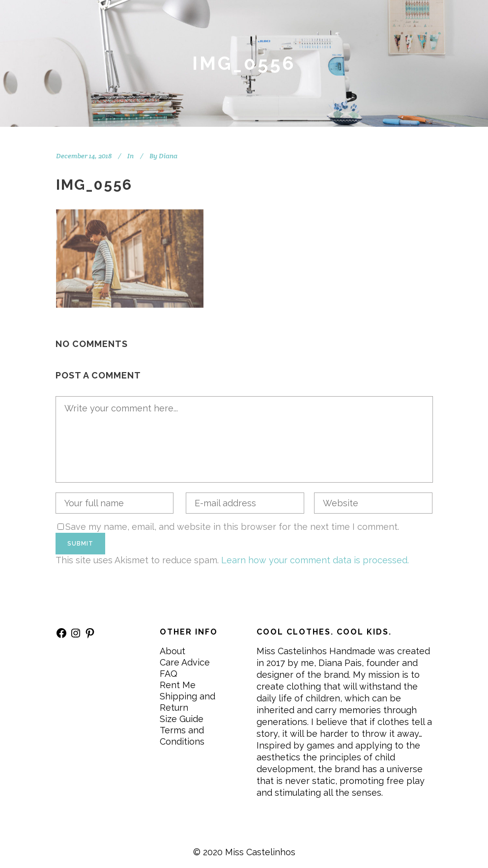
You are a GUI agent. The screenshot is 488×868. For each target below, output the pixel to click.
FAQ (169, 674)
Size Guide (182, 719)
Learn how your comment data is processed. (315, 560)
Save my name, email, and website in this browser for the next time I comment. (232, 527)
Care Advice (185, 662)
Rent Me (178, 685)
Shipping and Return (187, 702)
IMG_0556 (94, 185)
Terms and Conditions (182, 736)
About (172, 651)
